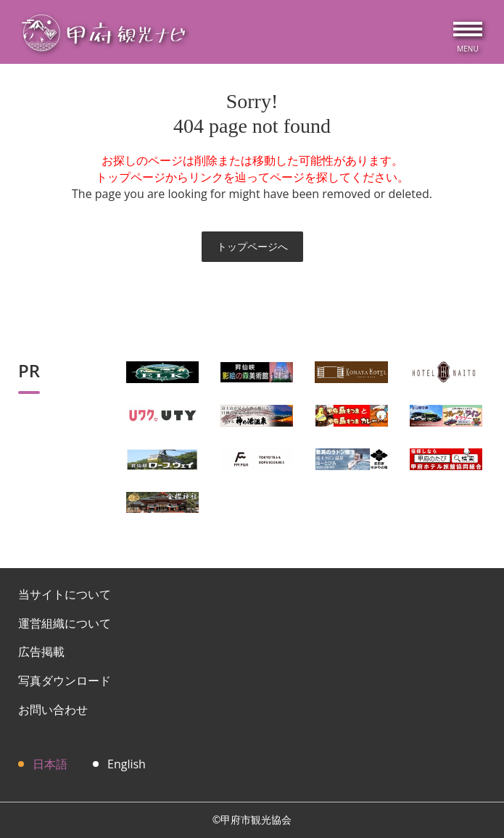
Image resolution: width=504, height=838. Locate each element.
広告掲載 (41, 652)
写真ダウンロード (65, 681)
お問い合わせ (53, 710)
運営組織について (65, 623)
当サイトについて (65, 594)
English (127, 764)
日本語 (50, 764)
